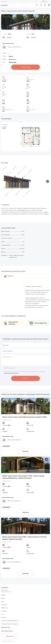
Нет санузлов (30, 431)
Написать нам (10, 636)
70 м (9, 486)
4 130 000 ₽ (6, 568)
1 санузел (33, 37)
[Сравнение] (45, 5)
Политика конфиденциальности (10, 621)
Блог (2, 614)
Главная (3, 595)
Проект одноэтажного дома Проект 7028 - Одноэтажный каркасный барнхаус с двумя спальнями (23, 477)
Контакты (4, 617)
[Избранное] (41, 5)
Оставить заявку (26, 67)
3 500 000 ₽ (6, 446)
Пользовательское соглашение (10, 624)
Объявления (4, 608)
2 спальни (9, 37)
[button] (48, 22)
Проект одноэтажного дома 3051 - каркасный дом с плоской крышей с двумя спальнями (24, 538)
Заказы (3, 598)
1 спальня (5, 431)
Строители (4, 605)
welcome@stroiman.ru (7, 631)
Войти (45, 1)
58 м (9, 425)
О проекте (4, 611)
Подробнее (26, 451)
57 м (9, 547)
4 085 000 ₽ (6, 507)
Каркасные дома (7, 420)
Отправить (25, 378)
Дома (3, 601)
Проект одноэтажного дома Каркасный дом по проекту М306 (24, 417)
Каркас (11, 56)
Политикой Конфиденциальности (11, 373)
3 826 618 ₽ (13, 62)
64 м (10, 34)
